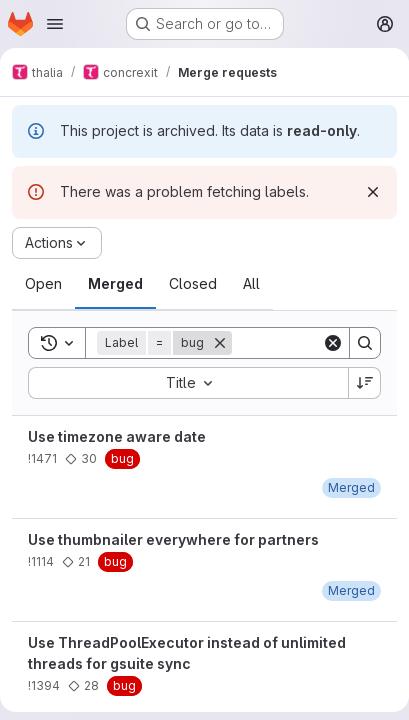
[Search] (365, 343)
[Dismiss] (373, 192)
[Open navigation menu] (55, 24)
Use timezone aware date (117, 436)
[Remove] (220, 343)
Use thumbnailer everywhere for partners (173, 539)
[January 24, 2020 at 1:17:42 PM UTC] (351, 487)
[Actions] (57, 243)
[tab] (43, 284)
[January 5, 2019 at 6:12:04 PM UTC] (351, 590)
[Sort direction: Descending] (365, 383)
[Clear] (333, 343)
